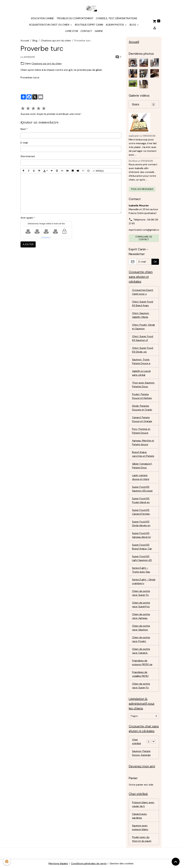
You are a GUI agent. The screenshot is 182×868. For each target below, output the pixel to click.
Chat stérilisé (136, 741)
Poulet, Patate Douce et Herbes (142, 396)
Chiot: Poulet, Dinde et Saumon (143, 327)
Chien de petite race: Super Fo (141, 593)
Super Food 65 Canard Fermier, (141, 512)
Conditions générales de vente (89, 863)
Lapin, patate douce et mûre (141, 477)
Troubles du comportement (75, 18)
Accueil (25, 41)
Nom (23, 129)
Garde (99, 31)
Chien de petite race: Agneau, (141, 616)
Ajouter (28, 244)
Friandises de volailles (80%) (140, 674)
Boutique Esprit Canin (89, 25)
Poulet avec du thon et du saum (142, 839)
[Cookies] (7, 861)
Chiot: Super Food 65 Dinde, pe (143, 350)
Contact (86, 31)
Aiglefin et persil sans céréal (141, 373)
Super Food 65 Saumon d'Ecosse (142, 489)
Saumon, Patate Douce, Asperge (141, 753)
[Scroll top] (176, 862)
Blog (133, 25)
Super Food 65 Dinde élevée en (141, 524)
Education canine (42, 18)
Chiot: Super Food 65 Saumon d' (143, 338)
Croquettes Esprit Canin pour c (143, 292)
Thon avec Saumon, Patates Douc (143, 385)
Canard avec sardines (139, 816)
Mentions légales (58, 863)
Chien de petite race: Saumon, (141, 628)
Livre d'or (72, 31)
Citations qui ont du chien (56, 41)
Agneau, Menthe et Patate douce (143, 442)
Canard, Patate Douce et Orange (142, 419)
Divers (144, 104)
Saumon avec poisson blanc (140, 827)
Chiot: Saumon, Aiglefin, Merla (141, 315)
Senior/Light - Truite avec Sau (141, 570)
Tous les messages (142, 189)
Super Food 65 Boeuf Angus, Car (142, 547)
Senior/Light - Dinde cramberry (144, 581)
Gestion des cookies (122, 863)
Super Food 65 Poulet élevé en (141, 500)
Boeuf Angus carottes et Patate (143, 454)
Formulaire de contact (144, 238)
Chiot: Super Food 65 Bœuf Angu (143, 304)
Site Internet (28, 156)
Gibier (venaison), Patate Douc (142, 466)
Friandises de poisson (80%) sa (142, 663)
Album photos (115, 25)
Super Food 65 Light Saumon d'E (142, 558)
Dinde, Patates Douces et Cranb (142, 408)
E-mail (24, 143)
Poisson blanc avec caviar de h (143, 804)
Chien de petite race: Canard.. (141, 651)
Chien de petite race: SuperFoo (141, 605)
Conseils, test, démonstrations (117, 18)
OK (155, 262)
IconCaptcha (46, 237)
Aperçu (98, 171)
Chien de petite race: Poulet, (141, 639)
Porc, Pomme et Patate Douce (141, 431)
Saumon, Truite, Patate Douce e (141, 361)
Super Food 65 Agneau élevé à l (141, 535)
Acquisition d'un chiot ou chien (49, 25)
